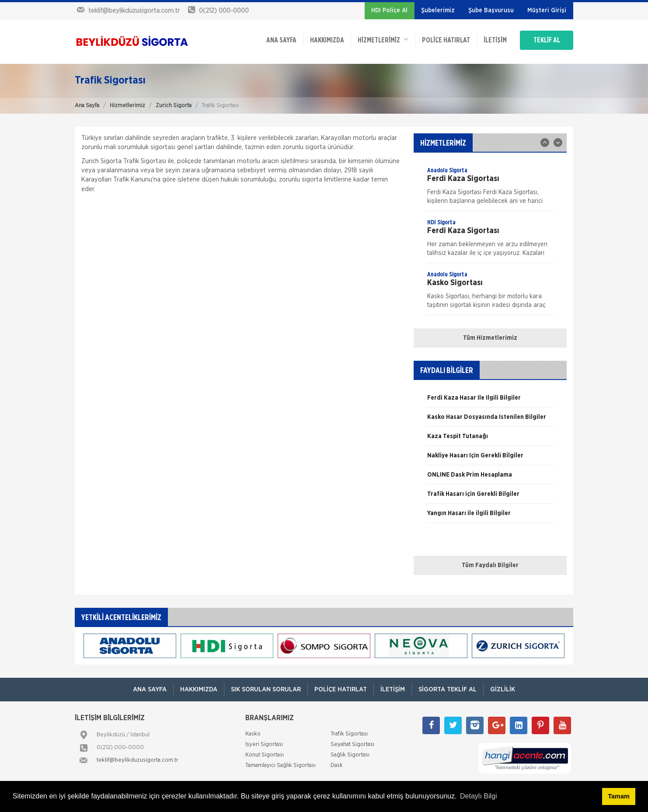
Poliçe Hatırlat (446, 40)
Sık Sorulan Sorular (266, 689)
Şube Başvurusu (491, 10)
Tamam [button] (618, 796)
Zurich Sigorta (174, 106)
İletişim (495, 40)
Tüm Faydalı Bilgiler (490, 565)
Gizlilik (503, 689)
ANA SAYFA (281, 40)
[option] (490, 188)
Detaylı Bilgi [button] (478, 796)
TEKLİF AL (547, 40)
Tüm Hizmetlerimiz (490, 338)
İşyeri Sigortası (264, 744)
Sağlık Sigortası (350, 755)
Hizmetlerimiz (127, 106)
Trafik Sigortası (349, 734)
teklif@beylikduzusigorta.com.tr (138, 760)
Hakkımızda (327, 40)
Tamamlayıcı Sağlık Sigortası (280, 765)
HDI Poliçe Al (389, 10)
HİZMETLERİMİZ (383, 40)
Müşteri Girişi (547, 10)
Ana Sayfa (87, 106)
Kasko (253, 734)
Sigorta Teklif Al (448, 689)
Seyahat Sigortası (352, 744)
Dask (337, 765)
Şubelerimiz (438, 10)
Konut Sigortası (265, 755)
